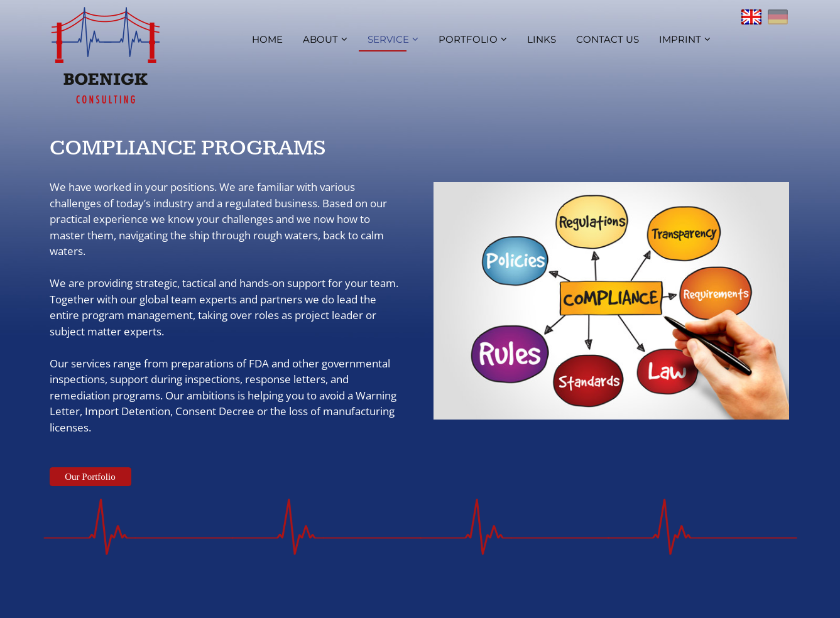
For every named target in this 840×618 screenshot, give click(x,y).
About (325, 39)
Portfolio (473, 39)
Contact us (608, 39)
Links (542, 39)
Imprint (685, 39)
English (751, 17)
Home (267, 39)
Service (393, 39)
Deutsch (778, 17)
